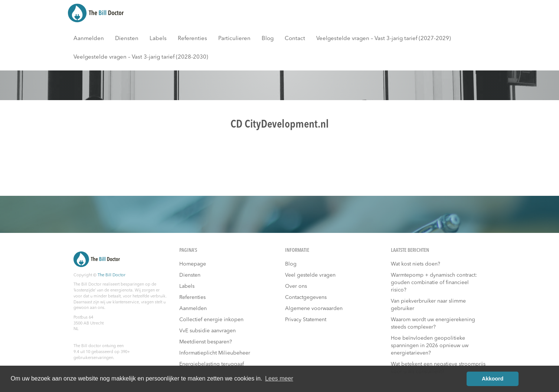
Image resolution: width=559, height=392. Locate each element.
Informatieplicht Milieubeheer (215, 353)
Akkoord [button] (493, 379)
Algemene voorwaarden (314, 309)
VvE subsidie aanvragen (207, 331)
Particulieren (234, 39)
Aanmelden (89, 39)
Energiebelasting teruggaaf (212, 364)
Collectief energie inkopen (211, 320)
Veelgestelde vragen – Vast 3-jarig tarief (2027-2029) (384, 39)
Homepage (193, 264)
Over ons (296, 286)
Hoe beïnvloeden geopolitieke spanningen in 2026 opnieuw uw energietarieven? (430, 346)
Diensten (127, 39)
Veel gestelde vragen (310, 275)
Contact (295, 39)
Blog (268, 39)
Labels (158, 39)
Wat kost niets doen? (416, 264)
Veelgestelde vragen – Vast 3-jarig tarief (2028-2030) (141, 57)
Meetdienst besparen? (206, 342)
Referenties (192, 39)
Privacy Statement (306, 320)
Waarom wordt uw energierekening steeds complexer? (433, 323)
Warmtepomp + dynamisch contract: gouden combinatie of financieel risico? (434, 283)
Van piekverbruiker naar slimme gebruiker (428, 305)
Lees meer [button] (279, 378)
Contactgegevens (306, 297)
